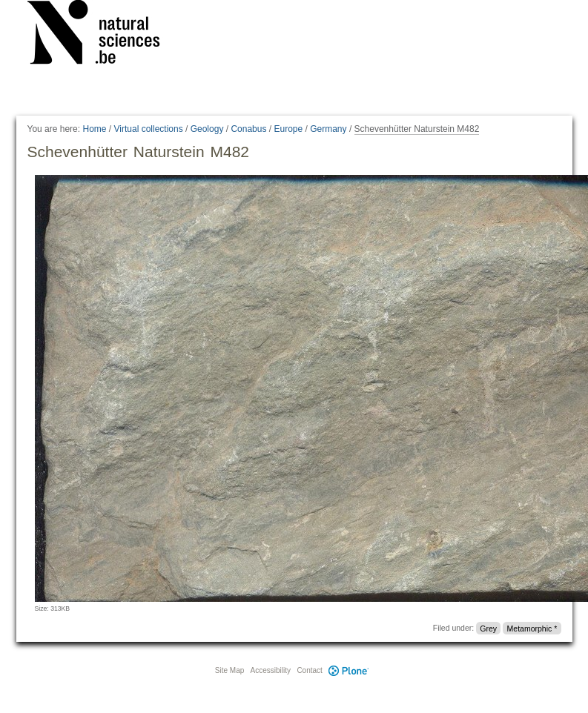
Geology (207, 129)
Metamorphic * (532, 628)
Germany (328, 129)
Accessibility (271, 670)
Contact (309, 670)
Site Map (229, 670)
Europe (288, 129)
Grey (488, 628)
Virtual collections (149, 129)
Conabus (248, 129)
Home (94, 129)
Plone (349, 670)
